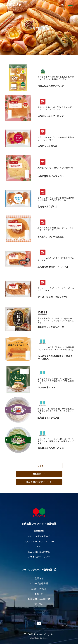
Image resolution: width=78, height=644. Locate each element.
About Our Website (39, 638)
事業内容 (39, 594)
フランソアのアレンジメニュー (39, 541)
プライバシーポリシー (39, 557)
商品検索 (39, 474)
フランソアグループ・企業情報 (39, 570)
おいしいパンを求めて (39, 536)
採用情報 (39, 604)
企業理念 (39, 578)
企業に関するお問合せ (39, 599)
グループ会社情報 (39, 583)
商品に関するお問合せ (39, 482)
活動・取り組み (39, 589)
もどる (39, 465)
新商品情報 (39, 531)
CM (39, 546)
